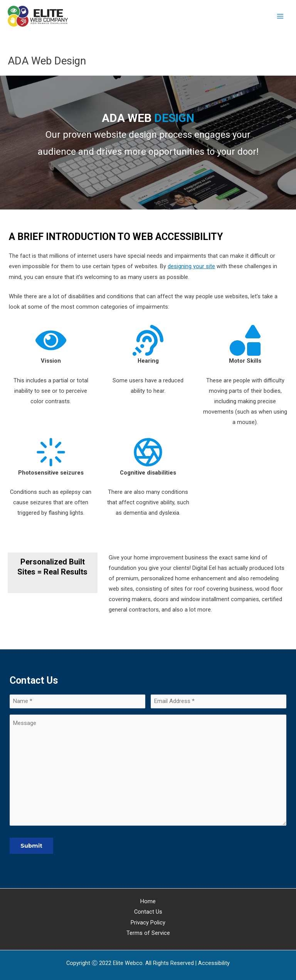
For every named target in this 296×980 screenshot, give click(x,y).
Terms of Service (148, 933)
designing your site (191, 266)
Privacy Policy (148, 923)
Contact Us (148, 912)
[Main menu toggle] (280, 16)
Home (148, 902)
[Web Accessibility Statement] (214, 963)
